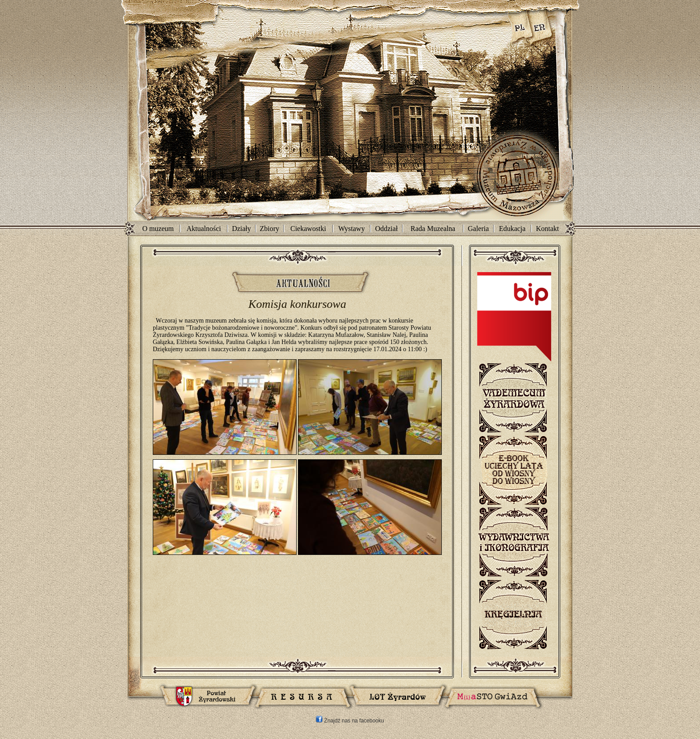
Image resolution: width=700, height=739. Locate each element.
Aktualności (203, 229)
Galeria (478, 229)
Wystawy (351, 229)
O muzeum (158, 229)
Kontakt (548, 229)
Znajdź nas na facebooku (350, 721)
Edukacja (512, 229)
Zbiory (270, 229)
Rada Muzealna (433, 229)
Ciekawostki (308, 229)
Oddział (387, 229)
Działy (241, 229)
